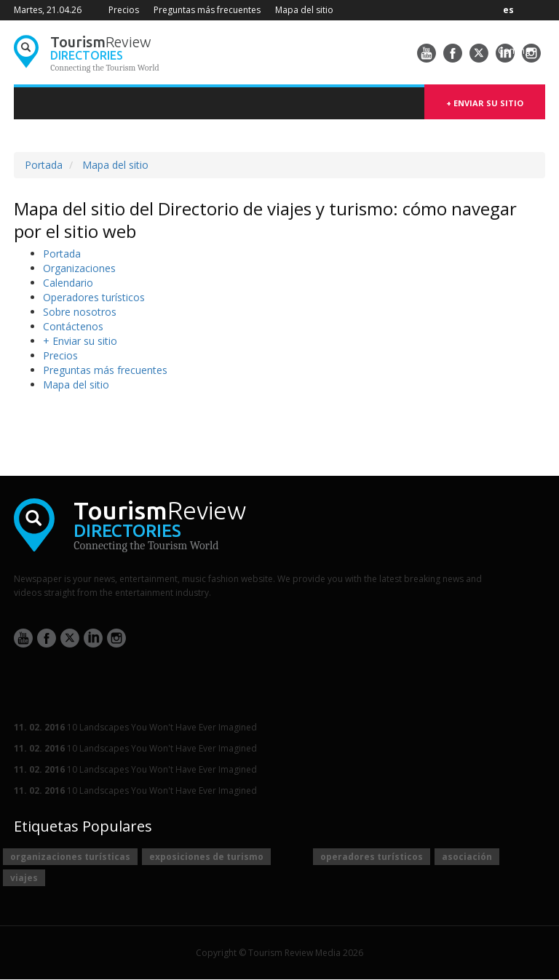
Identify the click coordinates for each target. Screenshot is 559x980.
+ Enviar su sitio (485, 103)
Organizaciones (79, 268)
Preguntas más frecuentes (207, 10)
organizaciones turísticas (70, 857)
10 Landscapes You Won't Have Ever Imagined (135, 727)
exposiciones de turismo (206, 857)
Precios (124, 10)
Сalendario (68, 283)
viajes (24, 878)
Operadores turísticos (94, 297)
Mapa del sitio (304, 10)
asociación (467, 857)
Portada (44, 165)
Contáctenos (73, 326)
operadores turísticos (372, 857)
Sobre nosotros (80, 312)
